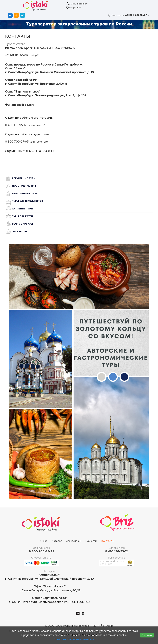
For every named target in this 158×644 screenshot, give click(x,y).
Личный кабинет (78, 4)
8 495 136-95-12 (16, 125)
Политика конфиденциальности (74, 639)
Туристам (91, 541)
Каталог (57, 541)
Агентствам (73, 541)
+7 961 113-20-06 (16, 56)
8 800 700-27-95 (17, 142)
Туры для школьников (28, 201)
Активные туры (23, 209)
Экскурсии (19, 232)
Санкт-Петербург (137, 15)
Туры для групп (22, 216)
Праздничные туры (25, 194)
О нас (44, 541)
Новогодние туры (25, 186)
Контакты (107, 541)
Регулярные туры (24, 178)
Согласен (147, 635)
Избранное (75, 8)
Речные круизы (22, 224)
